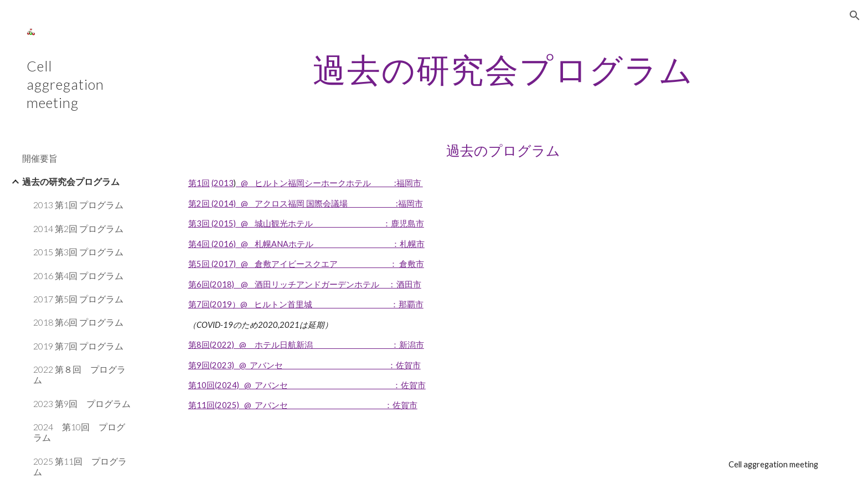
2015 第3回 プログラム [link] (78, 252)
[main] (503, 69)
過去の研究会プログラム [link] (71, 181)
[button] (855, 16)
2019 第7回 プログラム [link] (78, 346)
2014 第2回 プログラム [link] (78, 228)
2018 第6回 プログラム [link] (78, 322)
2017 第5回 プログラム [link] (78, 299)
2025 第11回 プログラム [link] (80, 466)
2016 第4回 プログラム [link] (78, 276)
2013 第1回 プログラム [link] (78, 205)
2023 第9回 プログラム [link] (82, 403)
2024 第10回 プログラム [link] (79, 432)
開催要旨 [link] (40, 158)
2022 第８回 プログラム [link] (79, 374)
